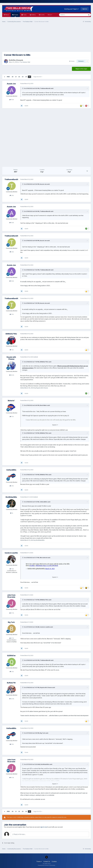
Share (72, 61)
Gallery (33, 15)
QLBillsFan (11, 656)
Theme (39, 861)
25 (29, 77)
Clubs (25, 15)
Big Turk (11, 622)
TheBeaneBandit (45, 88)
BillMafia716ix (11, 334)
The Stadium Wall (25, 62)
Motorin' (11, 401)
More (50, 15)
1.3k (12, 350)
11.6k (12, 569)
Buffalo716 (11, 683)
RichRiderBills (11, 497)
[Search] (68, 15)
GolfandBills (11, 470)
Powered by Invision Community (46, 865)
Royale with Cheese (11, 358)
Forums (16, 15)
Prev (8, 77)
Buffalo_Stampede (17, 60)
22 (19, 77)
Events (42, 15)
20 (13, 77)
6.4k (12, 417)
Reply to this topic (81, 69)
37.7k (12, 638)
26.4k (12, 375)
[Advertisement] (46, 38)
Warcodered (43, 558)
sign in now (44, 827)
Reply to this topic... (19, 834)
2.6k (12, 486)
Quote (26, 106)
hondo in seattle (11, 553)
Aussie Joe (11, 84)
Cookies (54, 861)
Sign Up (85, 9)
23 (23, 77)
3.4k (12, 671)
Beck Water (43, 405)
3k (12, 513)
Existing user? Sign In (72, 9)
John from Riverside (11, 596)
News (7, 15)
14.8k (12, 100)
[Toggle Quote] (23, 88)
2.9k (12, 195)
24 (26, 77)
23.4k (12, 699)
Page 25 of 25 (38, 77)
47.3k (12, 613)
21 (16, 77)
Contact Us (47, 861)
